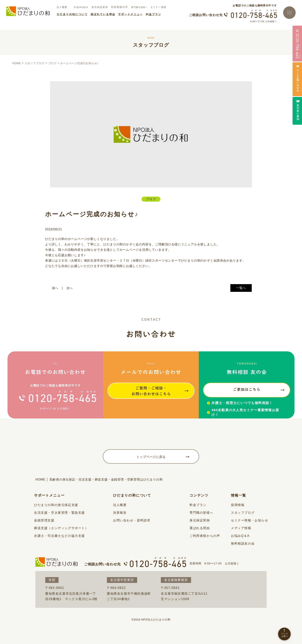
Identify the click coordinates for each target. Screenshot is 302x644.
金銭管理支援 (44, 520)
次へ (70, 288)
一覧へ (241, 288)
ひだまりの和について (132, 495)
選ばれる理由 (200, 528)
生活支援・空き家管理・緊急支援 (60, 513)
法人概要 (120, 505)
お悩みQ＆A (240, 536)
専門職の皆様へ (201, 513)
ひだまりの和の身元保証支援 (56, 505)
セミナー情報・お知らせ (250, 520)
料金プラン (198, 505)
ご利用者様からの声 (205, 536)
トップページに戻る (151, 457)
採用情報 (238, 505)
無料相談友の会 (243, 543)
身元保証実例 (200, 520)
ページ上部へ (285, 635)
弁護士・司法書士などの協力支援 (60, 536)
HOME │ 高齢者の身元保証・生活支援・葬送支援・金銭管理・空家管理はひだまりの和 (99, 479)
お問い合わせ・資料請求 (132, 520)
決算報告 (120, 513)
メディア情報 (241, 528)
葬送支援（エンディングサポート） (61, 528)
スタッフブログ (243, 513)
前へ (55, 288)
